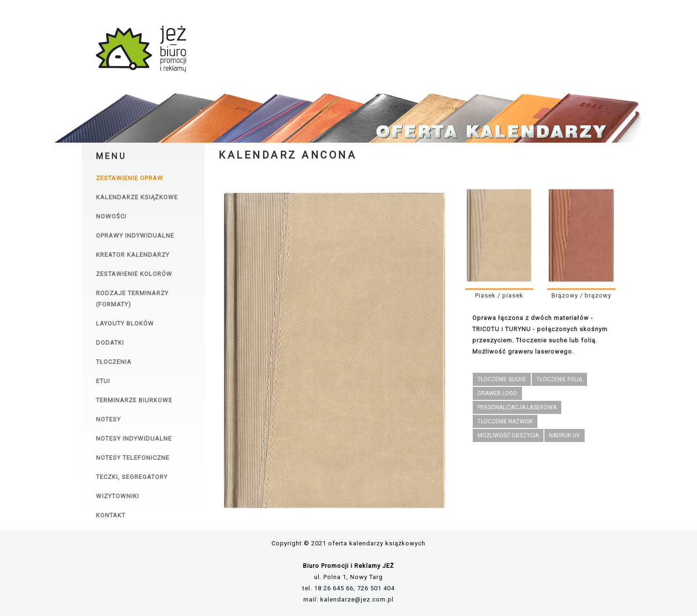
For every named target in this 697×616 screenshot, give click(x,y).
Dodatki (110, 343)
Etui (103, 381)
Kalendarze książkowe (137, 197)
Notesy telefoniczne (133, 458)
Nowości (111, 216)
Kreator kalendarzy (133, 255)
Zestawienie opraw (130, 178)
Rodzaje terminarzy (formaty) (132, 299)
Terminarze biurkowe (134, 400)
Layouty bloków (125, 323)
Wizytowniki (117, 496)
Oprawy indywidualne (135, 236)
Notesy (108, 419)
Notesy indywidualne (134, 438)
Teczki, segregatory (132, 477)
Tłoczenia (114, 362)
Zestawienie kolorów (134, 274)
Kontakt (111, 515)
